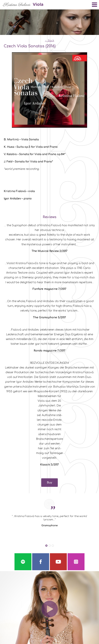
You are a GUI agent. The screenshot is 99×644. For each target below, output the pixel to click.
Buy (49, 483)
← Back (50, 41)
